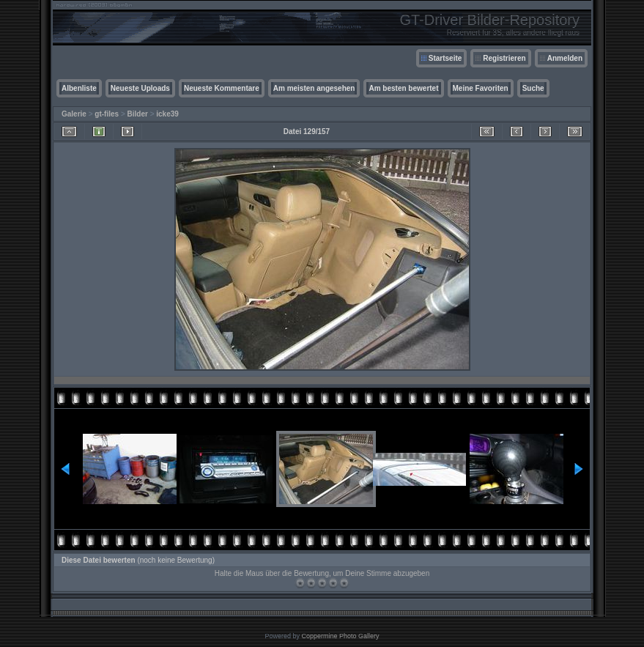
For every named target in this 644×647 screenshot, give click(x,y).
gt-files (107, 114)
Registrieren (504, 58)
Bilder (138, 114)
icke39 (167, 114)
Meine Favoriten (481, 88)
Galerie (74, 114)
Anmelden (565, 58)
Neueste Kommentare (222, 88)
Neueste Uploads (140, 88)
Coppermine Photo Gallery (340, 636)
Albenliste (79, 88)
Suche (533, 88)
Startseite (445, 58)
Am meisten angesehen (314, 88)
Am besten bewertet (403, 88)
